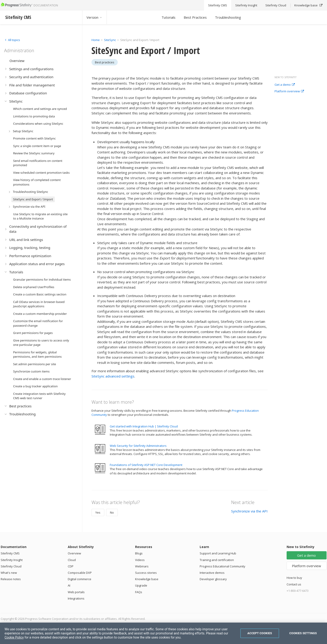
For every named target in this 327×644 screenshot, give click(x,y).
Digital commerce (80, 579)
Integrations (76, 598)
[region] (163, 633)
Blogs (139, 553)
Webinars (142, 566)
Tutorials (169, 17)
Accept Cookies (260, 633)
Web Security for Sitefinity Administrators (138, 446)
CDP (71, 566)
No (112, 512)
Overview (74, 553)
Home (96, 40)
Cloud (72, 560)
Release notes (11, 579)
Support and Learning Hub (218, 553)
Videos (140, 560)
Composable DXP (80, 573)
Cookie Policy (14, 637)
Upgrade (141, 585)
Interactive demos (212, 573)
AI (69, 585)
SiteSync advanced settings (113, 376)
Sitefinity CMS (10, 553)
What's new (9, 573)
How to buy (294, 578)
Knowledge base (147, 579)
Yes (98, 512)
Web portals (76, 592)
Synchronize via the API (249, 511)
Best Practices (195, 17)
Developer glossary (213, 579)
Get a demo (285, 85)
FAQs (139, 592)
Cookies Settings (303, 633)
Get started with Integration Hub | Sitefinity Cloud (144, 426)
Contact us (294, 584)
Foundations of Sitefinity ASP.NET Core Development (146, 465)
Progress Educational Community (222, 566)
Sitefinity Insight (12, 560)
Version (94, 17)
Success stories (146, 573)
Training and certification (217, 560)
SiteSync (110, 40)
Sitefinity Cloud (11, 566)
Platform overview (289, 91)
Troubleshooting (228, 17)
